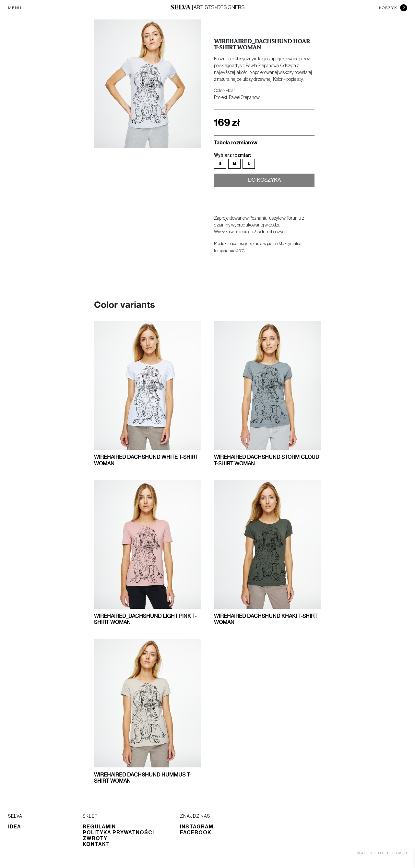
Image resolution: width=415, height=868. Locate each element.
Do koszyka (264, 181)
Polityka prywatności (118, 833)
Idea (15, 827)
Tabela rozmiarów (236, 142)
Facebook (196, 833)
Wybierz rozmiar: (232, 155)
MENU (15, 8)
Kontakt (96, 844)
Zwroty (95, 838)
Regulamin (99, 827)
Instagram (197, 827)
